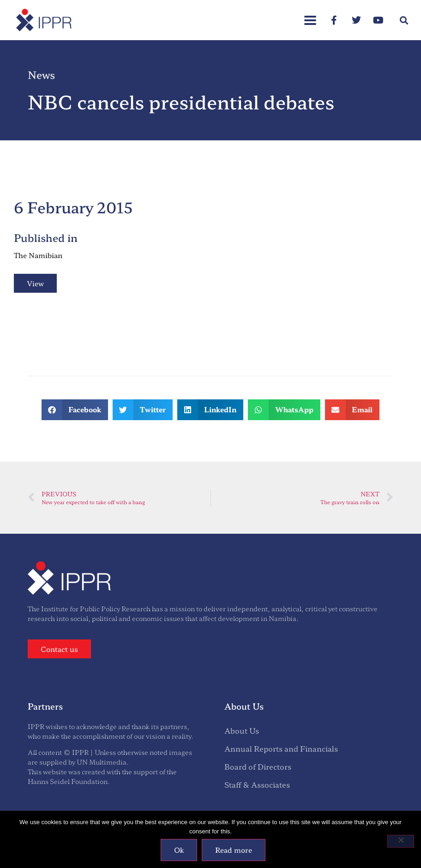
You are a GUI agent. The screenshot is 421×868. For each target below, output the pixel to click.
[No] (401, 841)
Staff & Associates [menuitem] (257, 784)
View (35, 283)
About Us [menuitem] (242, 730)
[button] (310, 15)
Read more (234, 850)
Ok (179, 850)
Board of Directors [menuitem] (258, 766)
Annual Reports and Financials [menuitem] (281, 748)
